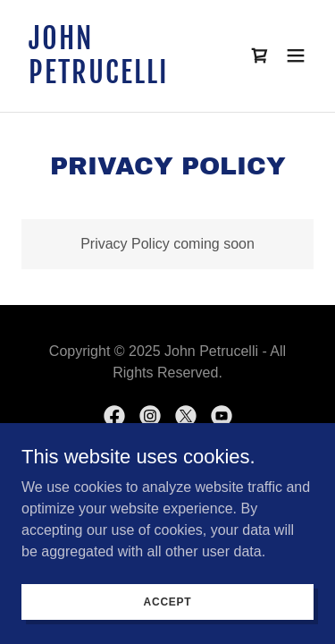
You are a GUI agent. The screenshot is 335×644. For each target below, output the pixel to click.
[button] (296, 55)
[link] (124, 78)
